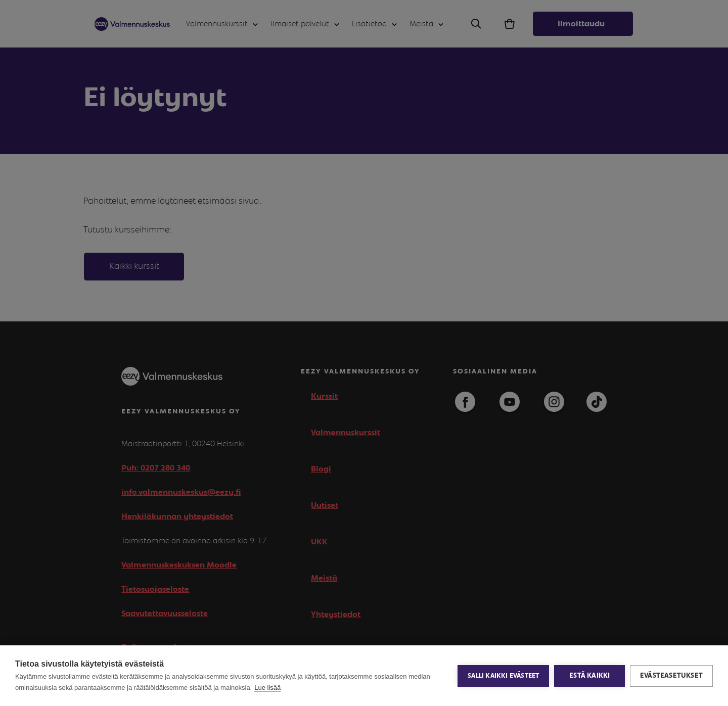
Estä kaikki (589, 676)
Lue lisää (267, 688)
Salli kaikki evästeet (503, 676)
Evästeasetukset (671, 676)
